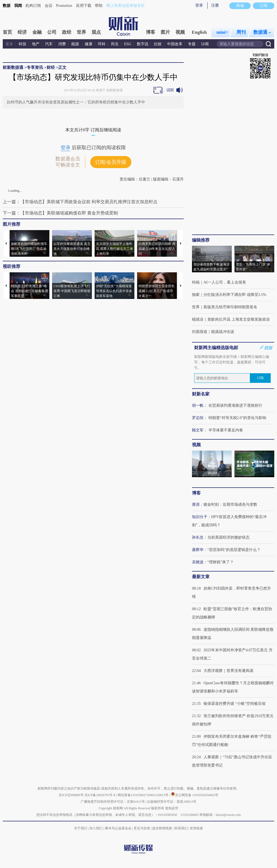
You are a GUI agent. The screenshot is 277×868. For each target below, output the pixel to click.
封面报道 (200, 332)
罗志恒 (198, 418)
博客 (151, 32)
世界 (81, 32)
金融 (37, 32)
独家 (196, 295)
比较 (158, 44)
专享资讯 (35, 67)
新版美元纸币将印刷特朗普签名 (230, 307)
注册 (215, 5)
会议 (49, 6)
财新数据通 (13, 67)
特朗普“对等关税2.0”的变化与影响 (238, 418)
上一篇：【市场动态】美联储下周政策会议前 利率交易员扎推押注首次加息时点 (80, 202)
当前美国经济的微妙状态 (228, 537)
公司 (52, 32)
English (199, 32)
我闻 (18, 6)
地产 (36, 44)
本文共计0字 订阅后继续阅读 (93, 130)
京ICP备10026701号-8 (100, 795)
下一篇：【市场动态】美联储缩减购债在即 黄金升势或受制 (60, 213)
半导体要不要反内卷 (226, 430)
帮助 (99, 6)
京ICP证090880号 (71, 795)
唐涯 (196, 504)
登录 (199, 5)
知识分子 (200, 517)
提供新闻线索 (162, 828)
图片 (165, 32)
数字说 (143, 44)
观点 (96, 32)
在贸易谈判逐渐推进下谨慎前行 (235, 405)
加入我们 (96, 828)
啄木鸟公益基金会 (119, 828)
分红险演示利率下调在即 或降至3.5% (235, 295)
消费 (62, 44)
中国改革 (175, 44)
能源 (76, 44)
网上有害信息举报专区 (126, 6)
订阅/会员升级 (111, 162)
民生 (115, 44)
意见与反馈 (142, 828)
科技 (22, 44)
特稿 (196, 282)
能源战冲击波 (223, 332)
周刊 (241, 32)
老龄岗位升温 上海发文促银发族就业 (239, 319)
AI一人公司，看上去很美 (225, 282)
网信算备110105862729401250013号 (144, 795)
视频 (180, 32)
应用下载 (84, 6)
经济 (22, 32)
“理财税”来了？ (221, 562)
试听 (170, 90)
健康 (89, 44)
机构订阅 (33, 6)
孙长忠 (198, 537)
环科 (102, 44)
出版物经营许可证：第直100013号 (172, 802)
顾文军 (198, 430)
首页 (7, 32)
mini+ (222, 32)
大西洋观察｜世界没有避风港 (228, 671)
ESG (128, 44)
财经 (51, 67)
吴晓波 (198, 562)
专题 (192, 44)
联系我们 (181, 828)
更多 (9, 44)
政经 (67, 32)
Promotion (64, 6)
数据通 (262, 32)
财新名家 (201, 394)
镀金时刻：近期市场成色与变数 (230, 504)
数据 (7, 6)
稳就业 (198, 319)
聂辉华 (198, 550)
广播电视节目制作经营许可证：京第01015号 (113, 802)
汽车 (49, 44)
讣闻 (205, 44)
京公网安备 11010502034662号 (195, 795)
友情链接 (196, 828)
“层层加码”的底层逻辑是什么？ (234, 550)
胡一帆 (198, 405)
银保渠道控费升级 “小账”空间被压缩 (234, 704)
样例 (268, 347)
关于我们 (81, 828)
